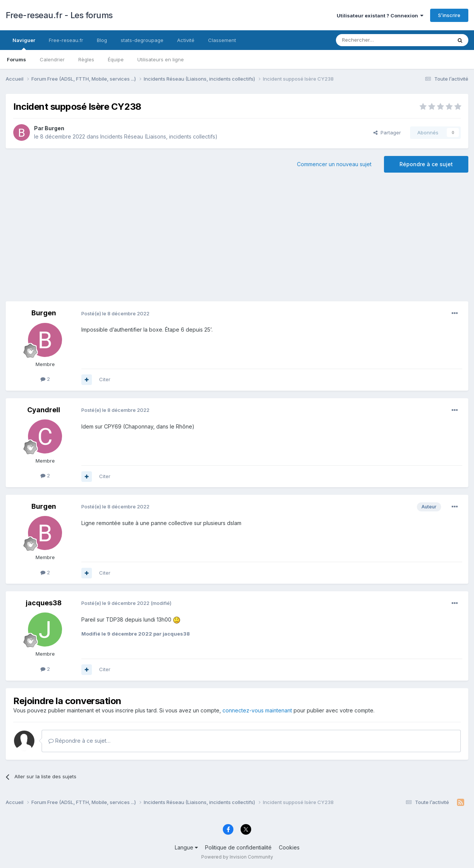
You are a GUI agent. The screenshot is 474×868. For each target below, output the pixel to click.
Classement (222, 40)
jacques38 (44, 603)
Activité (186, 40)
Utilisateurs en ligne (161, 59)
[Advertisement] (237, 241)
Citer (105, 379)
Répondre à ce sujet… (79, 741)
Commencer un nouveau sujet (334, 164)
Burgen (54, 128)
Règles (86, 59)
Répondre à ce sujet (426, 164)
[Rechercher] (377, 40)
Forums (16, 59)
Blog (102, 40)
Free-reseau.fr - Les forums (59, 15)
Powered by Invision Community (237, 857)
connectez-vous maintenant (257, 710)
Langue (186, 847)
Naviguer (24, 44)
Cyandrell (44, 410)
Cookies (289, 847)
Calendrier (52, 59)
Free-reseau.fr (66, 40)
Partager (387, 132)
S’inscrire (449, 15)
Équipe (116, 59)
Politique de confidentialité (238, 847)
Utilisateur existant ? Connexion (380, 16)
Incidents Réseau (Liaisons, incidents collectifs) (159, 136)
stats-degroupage (142, 40)
